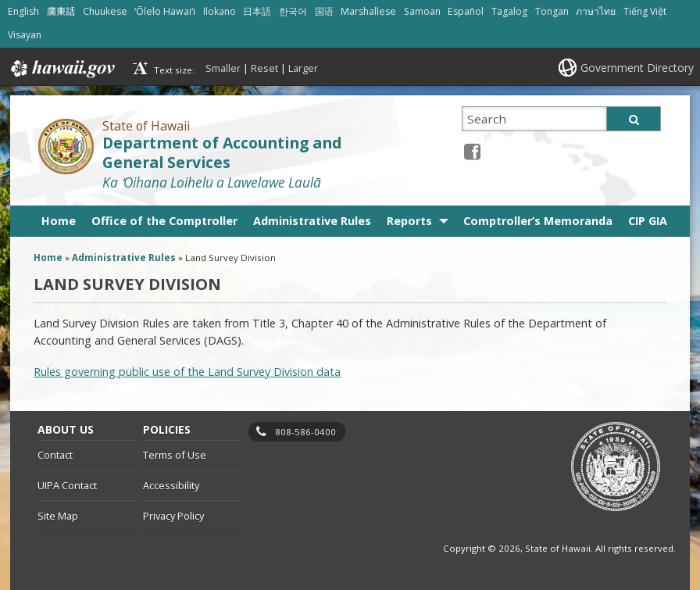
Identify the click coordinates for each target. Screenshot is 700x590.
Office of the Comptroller (164, 221)
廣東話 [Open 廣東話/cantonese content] (61, 11)
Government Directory (637, 68)
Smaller (223, 68)
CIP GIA (648, 221)
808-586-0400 (305, 432)
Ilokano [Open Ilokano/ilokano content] (220, 11)
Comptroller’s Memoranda (538, 221)
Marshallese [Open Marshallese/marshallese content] (368, 11)
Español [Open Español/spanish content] (466, 11)
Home (59, 221)
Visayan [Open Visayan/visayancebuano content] (25, 35)
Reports (409, 221)
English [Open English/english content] (23, 11)
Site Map (58, 516)
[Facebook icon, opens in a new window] (472, 151)
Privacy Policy (173, 516)
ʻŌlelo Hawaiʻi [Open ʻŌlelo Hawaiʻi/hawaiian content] (165, 11)
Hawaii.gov (61, 69)
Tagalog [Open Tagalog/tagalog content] (509, 11)
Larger (303, 68)
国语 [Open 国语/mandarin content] (324, 11)
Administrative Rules (312, 221)
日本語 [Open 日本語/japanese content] (257, 11)
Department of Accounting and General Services (222, 153)
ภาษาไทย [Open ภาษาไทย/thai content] (596, 11)
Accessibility (171, 485)
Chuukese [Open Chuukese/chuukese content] (105, 11)
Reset (264, 68)
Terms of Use (175, 455)
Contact (55, 455)
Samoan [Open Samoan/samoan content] (422, 11)
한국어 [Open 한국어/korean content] (293, 11)
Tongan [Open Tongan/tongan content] (552, 11)
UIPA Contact (67, 485)
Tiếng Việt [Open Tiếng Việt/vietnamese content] (645, 11)
